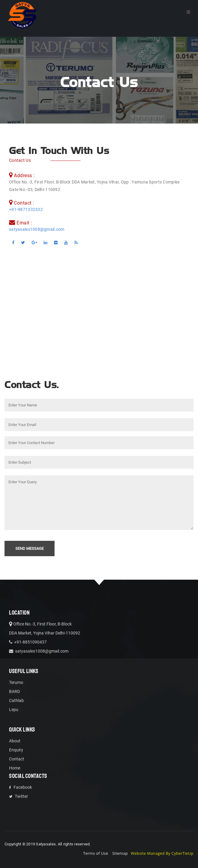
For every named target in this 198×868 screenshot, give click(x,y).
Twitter (19, 796)
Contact (17, 759)
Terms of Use (96, 853)
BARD (14, 691)
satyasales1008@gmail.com (37, 229)
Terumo (16, 682)
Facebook (20, 787)
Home (15, 768)
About (15, 741)
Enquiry (16, 750)
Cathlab (16, 700)
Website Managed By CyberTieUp (162, 853)
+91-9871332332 (26, 209)
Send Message (30, 548)
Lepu (14, 710)
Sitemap (120, 853)
